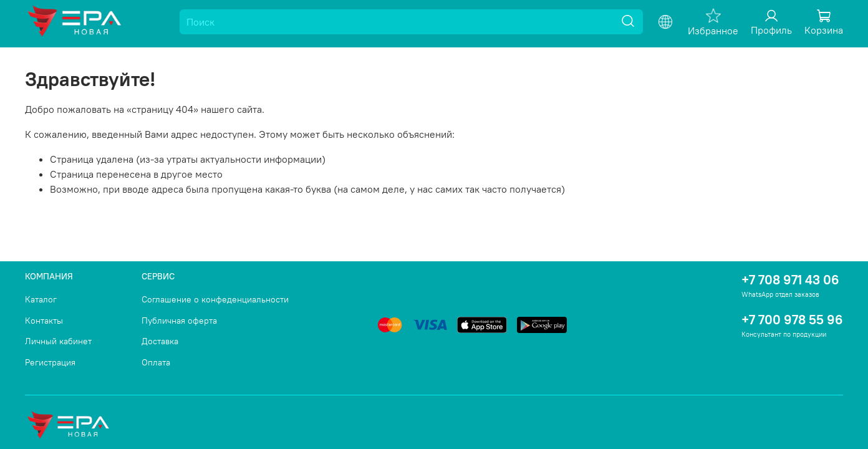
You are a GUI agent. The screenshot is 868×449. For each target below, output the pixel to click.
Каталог (41, 299)
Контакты (44, 321)
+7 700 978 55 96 (792, 320)
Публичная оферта (179, 321)
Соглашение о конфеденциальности (215, 299)
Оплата (156, 362)
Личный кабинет (58, 341)
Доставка (160, 341)
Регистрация (50, 362)
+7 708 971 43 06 (790, 280)
